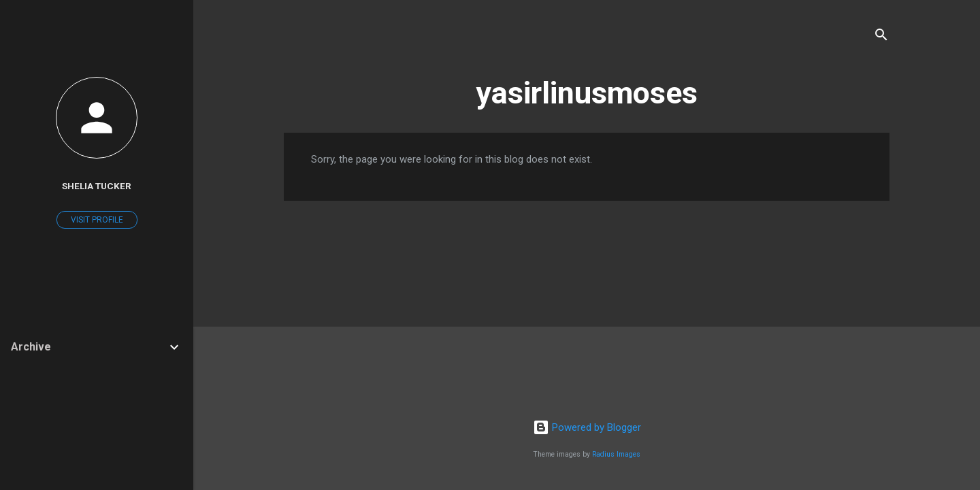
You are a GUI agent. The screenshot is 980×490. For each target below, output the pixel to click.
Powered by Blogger (587, 427)
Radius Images (616, 454)
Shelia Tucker (97, 186)
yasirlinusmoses (587, 93)
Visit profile (97, 220)
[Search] (881, 37)
